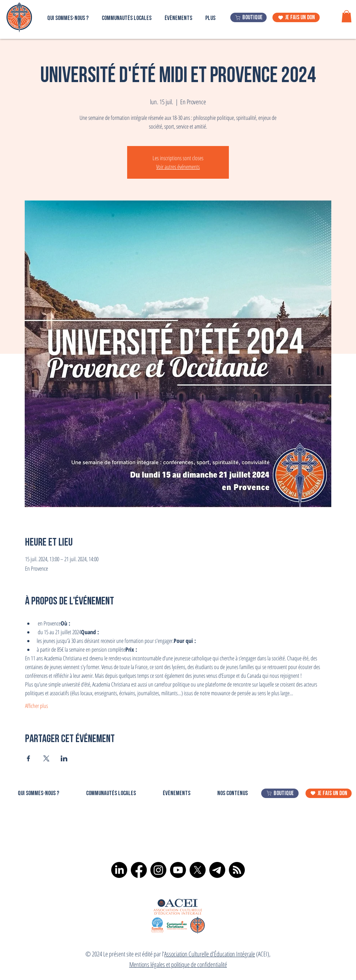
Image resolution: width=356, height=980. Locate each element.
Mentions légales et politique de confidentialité (178, 964)
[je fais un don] (296, 17)
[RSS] (237, 870)
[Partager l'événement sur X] (46, 758)
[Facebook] (139, 870)
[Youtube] (178, 870)
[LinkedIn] (119, 870)
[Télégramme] (217, 870)
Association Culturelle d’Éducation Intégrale (210, 954)
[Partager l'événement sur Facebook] (29, 758)
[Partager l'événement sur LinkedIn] (64, 758)
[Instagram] (158, 870)
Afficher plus (37, 706)
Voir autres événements (178, 167)
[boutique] (248, 17)
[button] (347, 16)
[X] (198, 870)
